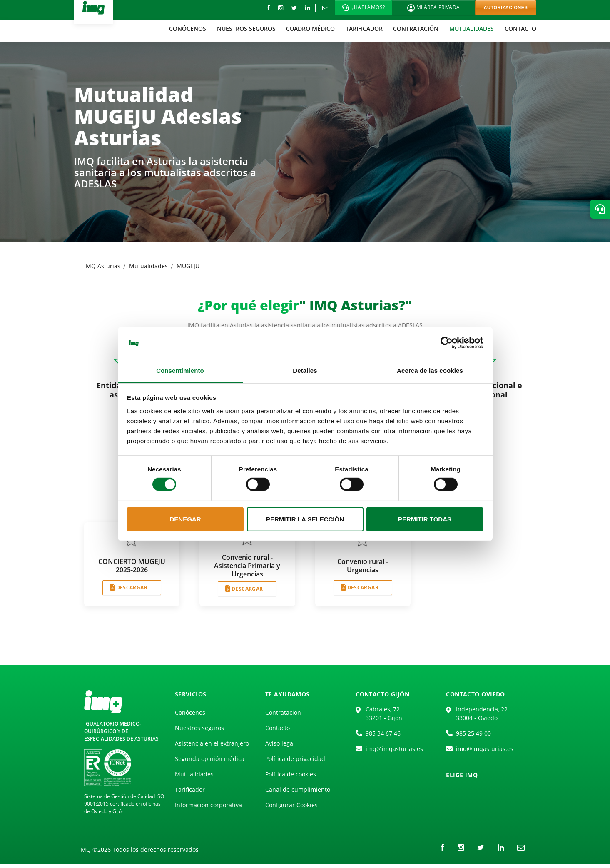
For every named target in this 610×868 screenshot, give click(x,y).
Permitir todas (425, 519)
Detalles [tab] (305, 370)
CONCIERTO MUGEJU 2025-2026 (132, 566)
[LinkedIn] (308, 8)
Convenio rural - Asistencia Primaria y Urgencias (247, 566)
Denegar (185, 519)
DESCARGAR (132, 587)
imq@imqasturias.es (394, 749)
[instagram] (281, 8)
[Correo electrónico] (325, 8)
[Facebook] (269, 8)
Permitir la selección (305, 519)
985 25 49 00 (473, 733)
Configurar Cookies (291, 805)
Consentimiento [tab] (180, 370)
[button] (364, 7)
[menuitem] (188, 29)
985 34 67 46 (383, 733)
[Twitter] (294, 8)
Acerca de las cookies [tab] (430, 370)
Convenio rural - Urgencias (363, 566)
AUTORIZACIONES (506, 7)
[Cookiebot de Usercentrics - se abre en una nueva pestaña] (447, 343)
